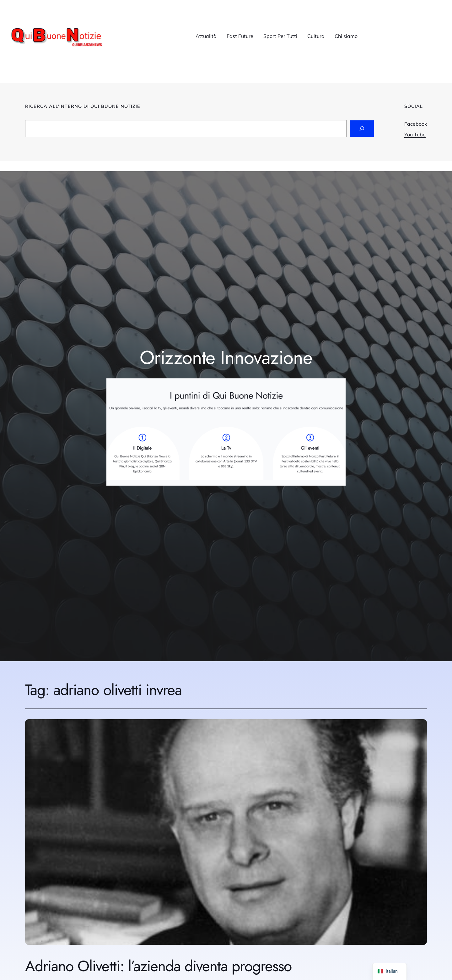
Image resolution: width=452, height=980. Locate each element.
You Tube (415, 134)
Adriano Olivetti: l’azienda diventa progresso (158, 966)
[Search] (362, 129)
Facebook (416, 124)
